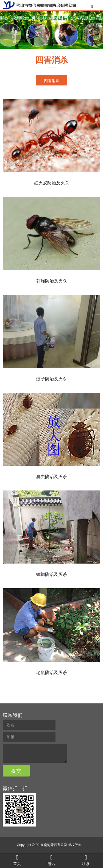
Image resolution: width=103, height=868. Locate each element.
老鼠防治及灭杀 (52, 673)
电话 (51, 860)
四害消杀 (52, 60)
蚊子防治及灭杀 (52, 379)
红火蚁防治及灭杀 (52, 183)
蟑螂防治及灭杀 (52, 574)
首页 (17, 860)
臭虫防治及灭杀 (52, 477)
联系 (86, 860)
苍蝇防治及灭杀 (52, 281)
